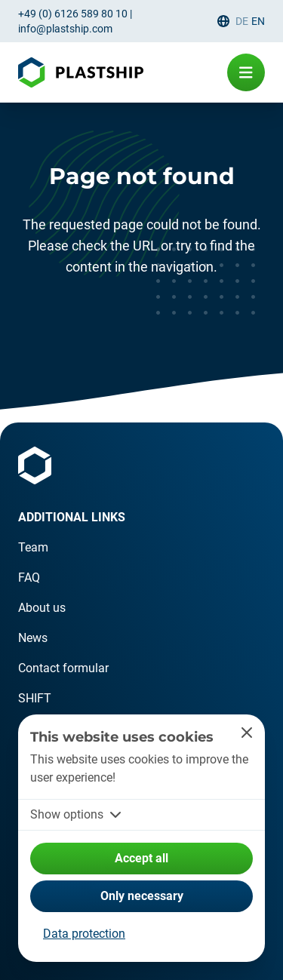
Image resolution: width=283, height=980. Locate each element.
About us (42, 608)
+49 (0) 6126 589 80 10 (73, 14)
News (33, 638)
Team (33, 547)
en (258, 21)
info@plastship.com (65, 29)
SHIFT (35, 698)
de (242, 21)
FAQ (29, 578)
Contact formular (63, 668)
